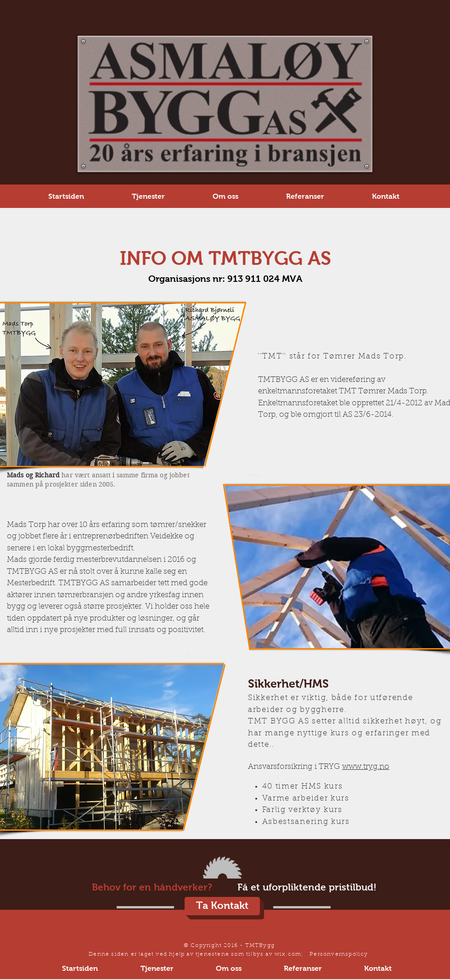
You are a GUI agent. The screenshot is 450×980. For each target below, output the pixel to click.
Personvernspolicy (339, 954)
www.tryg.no (366, 767)
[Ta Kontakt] (222, 906)
